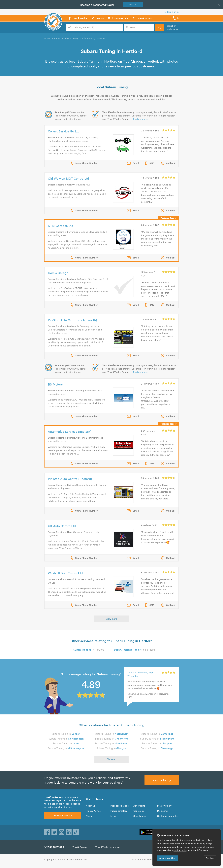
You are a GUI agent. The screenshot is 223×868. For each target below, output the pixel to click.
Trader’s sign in (171, 12)
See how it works (63, 819)
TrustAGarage (80, 851)
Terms (113, 818)
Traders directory (118, 812)
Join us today (162, 780)
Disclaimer (163, 812)
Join (133, 4)
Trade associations (119, 807)
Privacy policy (164, 807)
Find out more (141, 119)
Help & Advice (93, 812)
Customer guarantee (168, 818)
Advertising (139, 807)
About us (91, 807)
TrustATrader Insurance (108, 851)
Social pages (140, 818)
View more (112, 619)
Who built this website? (144, 863)
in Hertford (89, 650)
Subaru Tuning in (66, 734)
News (89, 818)
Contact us (139, 812)
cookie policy (181, 850)
